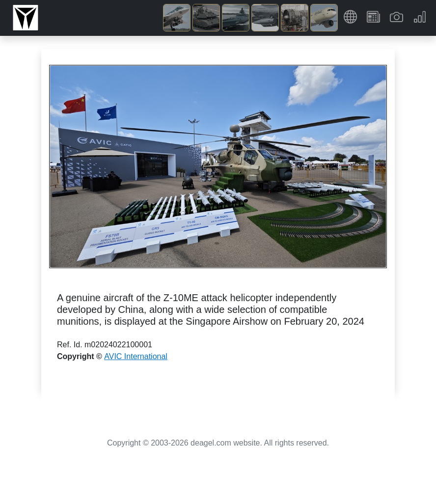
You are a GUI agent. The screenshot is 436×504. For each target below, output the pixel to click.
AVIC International (136, 356)
